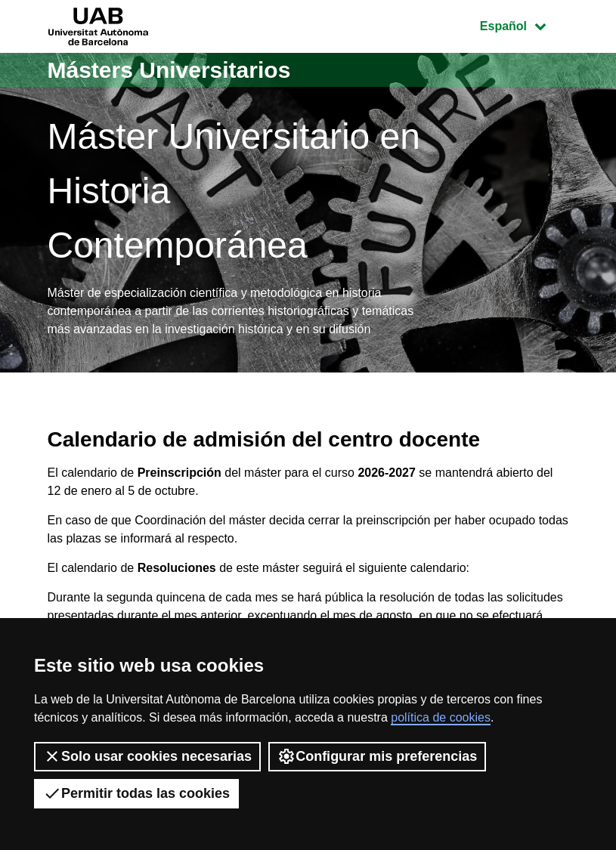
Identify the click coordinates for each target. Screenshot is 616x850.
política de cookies (441, 717)
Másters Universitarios (169, 70)
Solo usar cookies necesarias (147, 756)
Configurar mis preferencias (377, 756)
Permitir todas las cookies (136, 793)
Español (524, 25)
